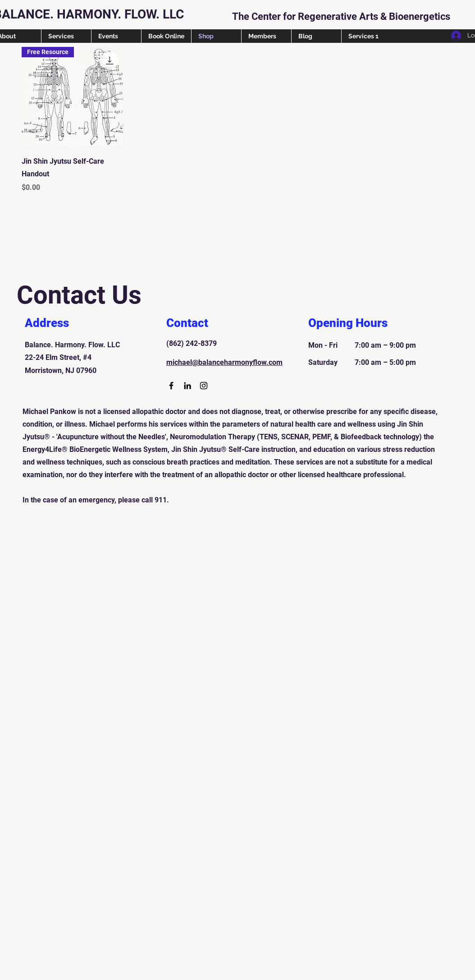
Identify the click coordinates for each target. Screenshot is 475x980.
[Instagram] (204, 386)
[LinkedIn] (187, 386)
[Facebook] (171, 386)
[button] (466, 8)
